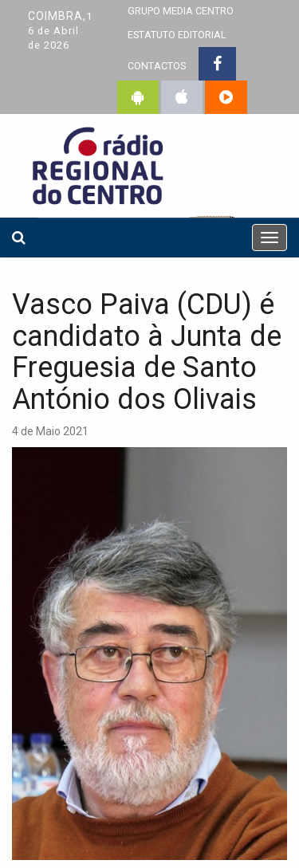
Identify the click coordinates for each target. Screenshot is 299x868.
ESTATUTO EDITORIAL (177, 35)
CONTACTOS (157, 66)
